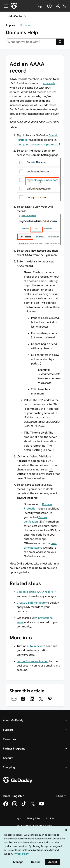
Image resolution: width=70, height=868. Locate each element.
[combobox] (31, 42)
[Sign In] (58, 6)
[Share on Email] (14, 699)
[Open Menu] (4, 6)
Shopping (9, 767)
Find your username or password (37, 144)
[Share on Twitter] (41, 699)
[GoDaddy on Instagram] (15, 806)
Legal (18, 818)
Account (8, 758)
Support (8, 730)
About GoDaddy (13, 720)
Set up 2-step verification (33, 661)
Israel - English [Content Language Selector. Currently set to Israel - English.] (14, 796)
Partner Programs (14, 748)
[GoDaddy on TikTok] (24, 806)
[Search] (60, 42)
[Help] (49, 6)
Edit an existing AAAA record (35, 592)
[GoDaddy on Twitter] (33, 806)
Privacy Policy (34, 818)
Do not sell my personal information (35, 825)
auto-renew (34, 646)
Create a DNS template (31, 602)
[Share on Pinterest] (50, 699)
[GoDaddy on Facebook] (6, 806)
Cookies (50, 818)
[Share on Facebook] (23, 699)
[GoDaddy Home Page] (18, 780)
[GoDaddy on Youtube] (42, 806)
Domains (25, 25)
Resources (9, 739)
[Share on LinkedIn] (32, 699)
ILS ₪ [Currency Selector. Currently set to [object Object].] (61, 796)
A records (49, 83)
